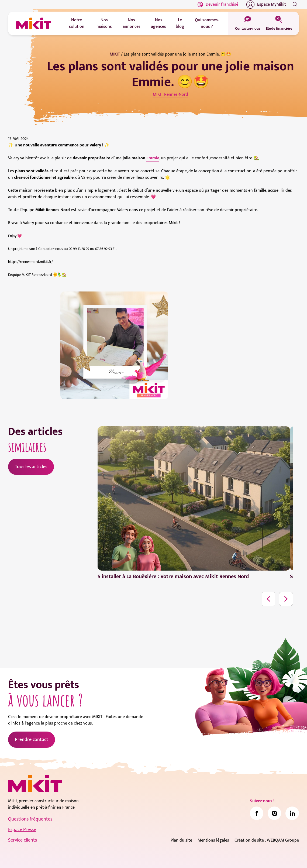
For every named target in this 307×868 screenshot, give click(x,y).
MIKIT (115, 54)
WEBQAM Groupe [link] (283, 840)
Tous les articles (31, 467)
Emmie (153, 158)
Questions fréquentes (30, 819)
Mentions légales (213, 840)
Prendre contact (32, 740)
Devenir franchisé (218, 4)
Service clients (23, 840)
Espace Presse (22, 830)
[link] (257, 813)
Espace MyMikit (266, 5)
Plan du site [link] (181, 840)
